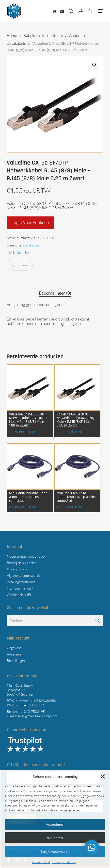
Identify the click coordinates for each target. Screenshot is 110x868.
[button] (102, 777)
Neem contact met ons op (26, 556)
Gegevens (14, 648)
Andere (75, 35)
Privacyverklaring (64, 862)
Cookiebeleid (41, 862)
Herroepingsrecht (20, 588)
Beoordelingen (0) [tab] (55, 293)
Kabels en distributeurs (43, 35)
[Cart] (90, 11)
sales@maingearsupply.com (37, 716)
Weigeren (55, 838)
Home (12, 35)
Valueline (23, 252)
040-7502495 (34, 711)
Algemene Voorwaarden (25, 575)
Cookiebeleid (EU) (20, 595)
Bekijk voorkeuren (55, 851)
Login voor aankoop (30, 223)
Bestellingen (16, 661)
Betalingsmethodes (21, 582)
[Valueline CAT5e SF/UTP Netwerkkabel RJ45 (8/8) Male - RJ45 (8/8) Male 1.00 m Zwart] (30, 388)
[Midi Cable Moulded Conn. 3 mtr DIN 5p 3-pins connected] (30, 466)
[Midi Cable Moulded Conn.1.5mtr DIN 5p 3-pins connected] (77, 466)
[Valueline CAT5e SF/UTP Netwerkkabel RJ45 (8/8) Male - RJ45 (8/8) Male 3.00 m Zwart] (77, 388)
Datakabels (16, 43)
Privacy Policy (17, 569)
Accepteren (55, 824)
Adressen (14, 654)
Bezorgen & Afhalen (22, 563)
